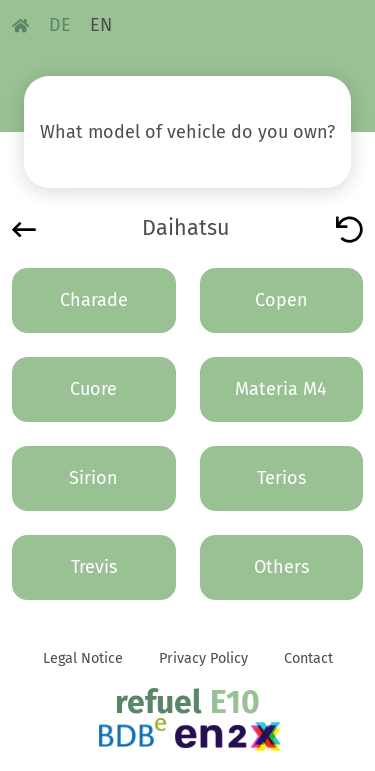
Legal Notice (83, 658)
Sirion (93, 478)
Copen (281, 300)
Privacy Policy (203, 658)
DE (60, 25)
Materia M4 (281, 389)
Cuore (93, 389)
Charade (94, 300)
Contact (308, 658)
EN (101, 25)
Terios (281, 478)
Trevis (94, 567)
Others (281, 567)
